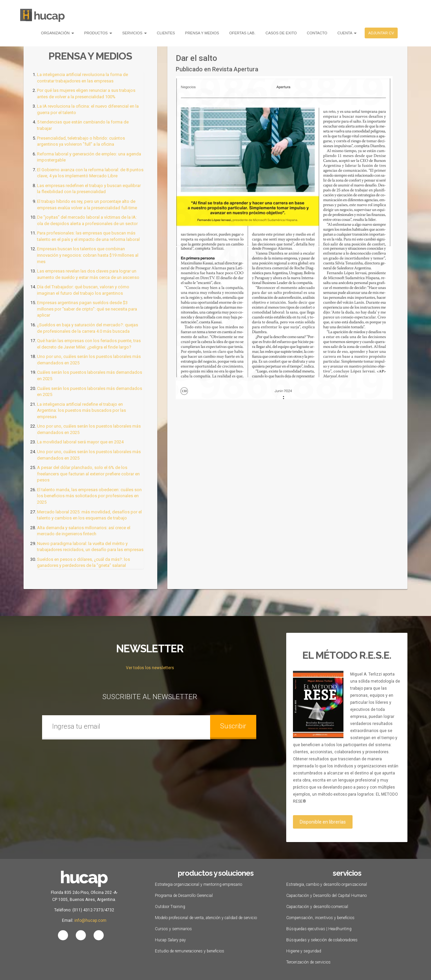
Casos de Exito (281, 33)
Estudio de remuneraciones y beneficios (190, 951)
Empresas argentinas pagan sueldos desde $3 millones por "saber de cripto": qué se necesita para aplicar (87, 309)
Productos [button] (98, 33)
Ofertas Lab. (242, 33)
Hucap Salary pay (170, 940)
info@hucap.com (90, 920)
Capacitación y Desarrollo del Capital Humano (326, 896)
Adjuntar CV (381, 33)
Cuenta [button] (347, 33)
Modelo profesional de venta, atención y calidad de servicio (206, 918)
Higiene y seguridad (304, 951)
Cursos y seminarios (173, 929)
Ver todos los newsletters (150, 668)
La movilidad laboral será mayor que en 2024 (80, 442)
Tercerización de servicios (308, 962)
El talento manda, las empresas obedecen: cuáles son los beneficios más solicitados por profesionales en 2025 (89, 496)
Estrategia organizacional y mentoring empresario (198, 884)
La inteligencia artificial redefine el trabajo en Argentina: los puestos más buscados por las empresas (81, 410)
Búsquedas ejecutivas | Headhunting (319, 929)
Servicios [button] (135, 33)
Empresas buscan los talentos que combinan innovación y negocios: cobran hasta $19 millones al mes (88, 255)
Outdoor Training (170, 907)
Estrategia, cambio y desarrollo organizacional (327, 884)
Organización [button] (58, 33)
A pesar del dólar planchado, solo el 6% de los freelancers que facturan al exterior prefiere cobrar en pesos (88, 474)
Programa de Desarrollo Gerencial (184, 896)
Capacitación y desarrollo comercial (317, 907)
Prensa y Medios (202, 33)
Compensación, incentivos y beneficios (320, 918)
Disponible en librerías (323, 822)
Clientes (166, 33)
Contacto (317, 33)
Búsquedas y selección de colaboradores (322, 940)
